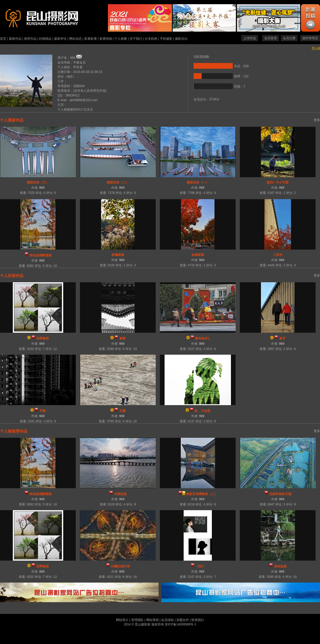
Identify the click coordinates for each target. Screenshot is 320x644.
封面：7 (240, 87)
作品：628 (241, 66)
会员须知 (167, 620)
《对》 (200, 566)
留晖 (123, 338)
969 (42, 188)
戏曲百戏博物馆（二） (202, 494)
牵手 (282, 338)
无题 (123, 411)
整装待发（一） (198, 182)
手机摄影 (166, 39)
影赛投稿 (106, 39)
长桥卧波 (120, 494)
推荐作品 (30, 39)
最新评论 (60, 39)
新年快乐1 (202, 338)
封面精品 (45, 39)
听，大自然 (202, 411)
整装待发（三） (38, 182)
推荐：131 (241, 76)
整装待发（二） (118, 182)
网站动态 (75, 39)
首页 (3, 39)
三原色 (278, 255)
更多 (317, 120)
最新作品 (15, 39)
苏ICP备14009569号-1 (181, 624)
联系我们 (198, 620)
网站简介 (122, 620)
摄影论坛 (181, 39)
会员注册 (289, 38)
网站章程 (153, 620)
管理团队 (137, 620)
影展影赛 (91, 39)
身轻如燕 (280, 566)
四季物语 (43, 338)
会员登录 (271, 38)
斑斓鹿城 (118, 255)
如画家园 (198, 255)
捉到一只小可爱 (278, 182)
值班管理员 (310, 38)
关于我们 (136, 39)
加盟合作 (183, 620)
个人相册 (121, 39)
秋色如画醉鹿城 (40, 255)
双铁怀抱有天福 (280, 494)
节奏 (43, 411)
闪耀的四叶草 (120, 566)
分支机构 (151, 39)
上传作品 (250, 38)
